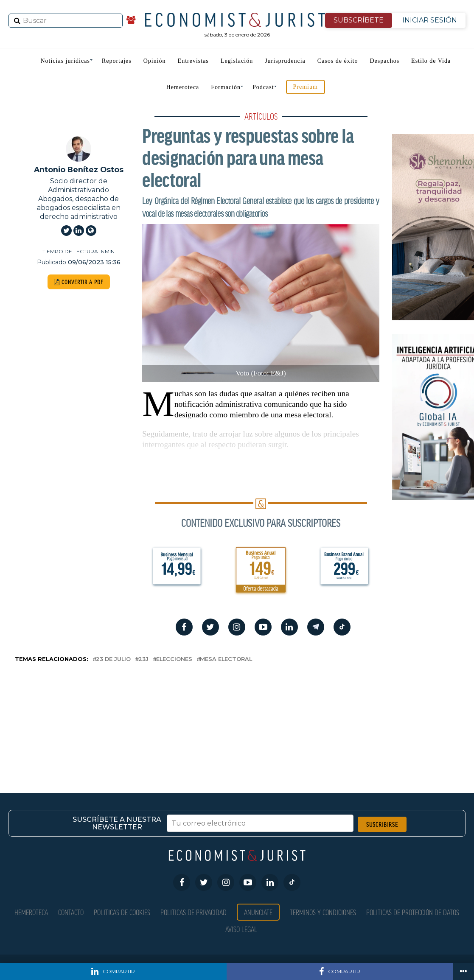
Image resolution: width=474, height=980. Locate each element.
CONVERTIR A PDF (79, 282)
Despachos (384, 61)
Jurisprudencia (285, 61)
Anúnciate (258, 912)
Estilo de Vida (431, 61)
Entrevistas (193, 61)
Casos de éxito (338, 61)
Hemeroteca (183, 87)
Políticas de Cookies (122, 912)
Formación (226, 87)
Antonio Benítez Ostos (79, 169)
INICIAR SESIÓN (430, 20)
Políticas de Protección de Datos (413, 912)
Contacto (71, 912)
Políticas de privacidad (194, 912)
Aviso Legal (241, 929)
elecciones (174, 659)
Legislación (237, 61)
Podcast (263, 87)
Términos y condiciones (323, 912)
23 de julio (113, 659)
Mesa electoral (226, 659)
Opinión (155, 61)
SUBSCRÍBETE (359, 20)
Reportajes (117, 61)
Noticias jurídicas (65, 61)
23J (143, 659)
